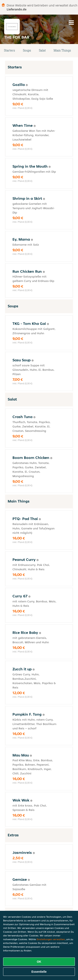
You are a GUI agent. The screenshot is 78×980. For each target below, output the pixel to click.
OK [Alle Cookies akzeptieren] (39, 962)
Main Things (62, 50)
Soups (27, 50)
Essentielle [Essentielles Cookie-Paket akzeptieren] (39, 972)
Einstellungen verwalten (51, 939)
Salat (42, 50)
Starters (9, 50)
